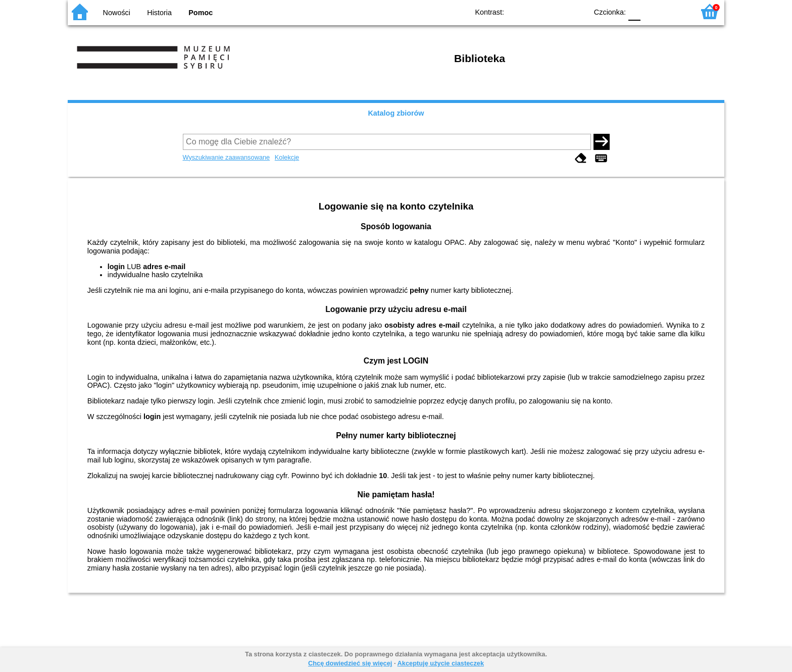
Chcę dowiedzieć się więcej (350, 663)
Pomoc (201, 13)
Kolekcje (287, 157)
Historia (159, 13)
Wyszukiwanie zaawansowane (227, 157)
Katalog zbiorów (396, 113)
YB (556, 11)
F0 (634, 11)
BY (577, 11)
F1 (652, 11)
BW (536, 11)
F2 (675, 11)
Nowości (117, 13)
